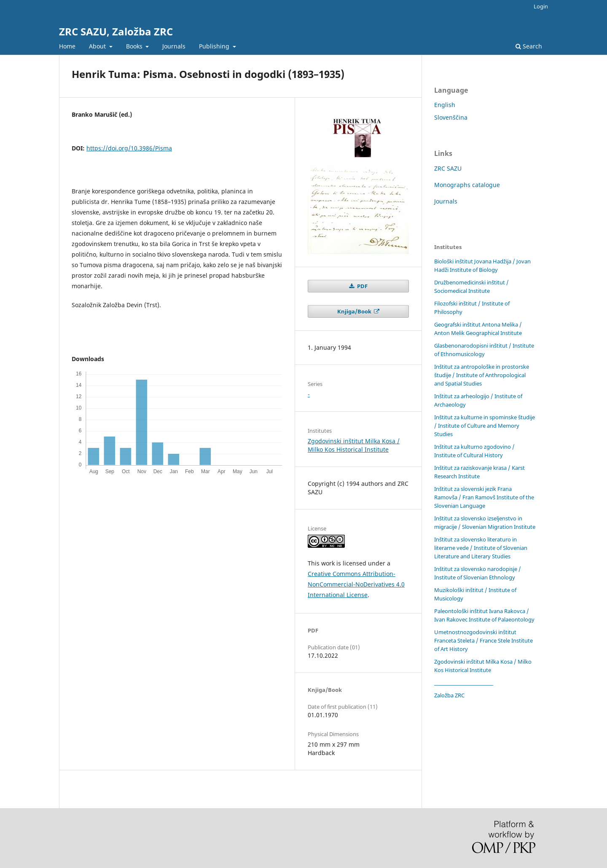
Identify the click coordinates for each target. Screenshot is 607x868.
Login (541, 6)
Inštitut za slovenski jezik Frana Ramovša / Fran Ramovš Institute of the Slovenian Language (484, 497)
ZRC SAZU (448, 168)
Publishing (215, 46)
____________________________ (464, 683)
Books (135, 46)
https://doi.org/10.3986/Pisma (129, 148)
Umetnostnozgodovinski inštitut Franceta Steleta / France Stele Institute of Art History (483, 640)
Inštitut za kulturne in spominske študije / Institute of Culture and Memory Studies (485, 426)
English (445, 105)
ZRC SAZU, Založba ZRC (116, 31)
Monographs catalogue (467, 185)
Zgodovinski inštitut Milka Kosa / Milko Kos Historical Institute (354, 445)
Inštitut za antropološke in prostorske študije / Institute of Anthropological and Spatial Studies (482, 375)
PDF (362, 286)
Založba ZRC (449, 695)
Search (529, 46)
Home (67, 46)
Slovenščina (451, 117)
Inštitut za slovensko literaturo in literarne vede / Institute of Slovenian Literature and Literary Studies (481, 548)
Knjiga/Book (355, 311)
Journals (174, 46)
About (98, 46)
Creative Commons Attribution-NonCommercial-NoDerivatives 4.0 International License (356, 584)
